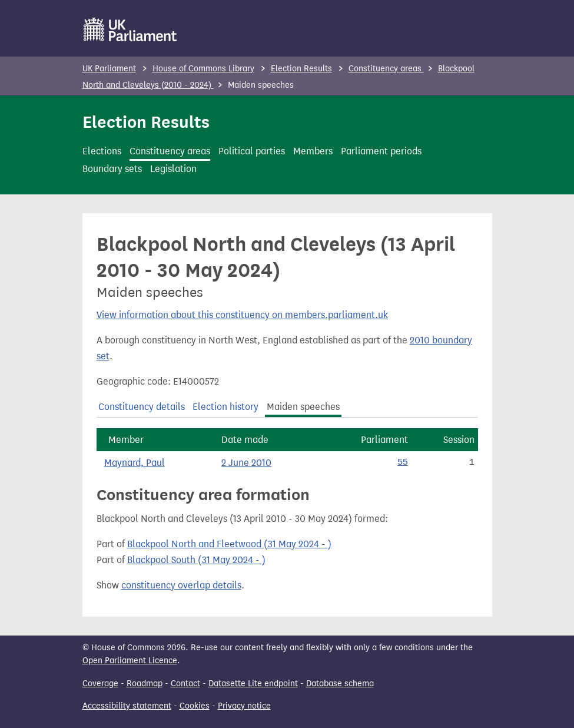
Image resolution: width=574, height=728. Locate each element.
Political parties (252, 151)
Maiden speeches (303, 407)
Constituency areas (386, 69)
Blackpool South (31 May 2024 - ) (196, 560)
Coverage (100, 684)
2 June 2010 (246, 463)
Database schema (340, 684)
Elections (102, 151)
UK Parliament (109, 69)
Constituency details (142, 407)
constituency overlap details (181, 585)
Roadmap (145, 684)
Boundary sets (112, 169)
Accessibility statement (127, 706)
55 (403, 462)
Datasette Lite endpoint (253, 684)
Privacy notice (244, 706)
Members (313, 151)
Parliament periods (381, 151)
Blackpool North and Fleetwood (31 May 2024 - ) (229, 544)
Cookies (195, 706)
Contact (185, 684)
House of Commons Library (203, 69)
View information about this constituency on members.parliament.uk (242, 315)
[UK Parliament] (130, 29)
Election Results (301, 69)
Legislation (173, 169)
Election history (225, 407)
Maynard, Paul (135, 463)
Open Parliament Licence (130, 661)
